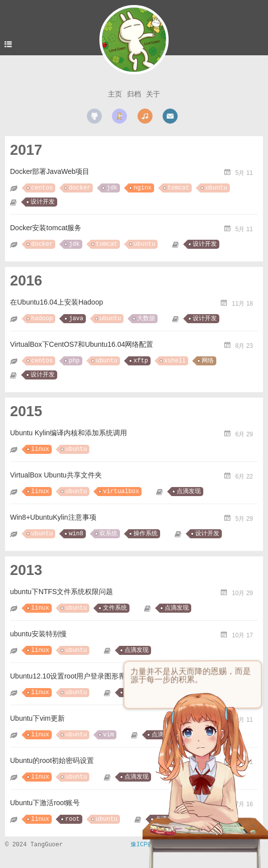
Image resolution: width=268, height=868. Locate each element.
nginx (143, 188)
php (74, 361)
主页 (115, 94)
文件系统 (115, 608)
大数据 (146, 319)
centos (42, 188)
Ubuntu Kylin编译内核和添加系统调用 (69, 433)
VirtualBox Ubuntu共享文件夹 (56, 475)
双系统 (108, 534)
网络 (208, 361)
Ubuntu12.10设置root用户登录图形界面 (71, 676)
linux (40, 449)
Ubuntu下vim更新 (37, 718)
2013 (26, 570)
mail (170, 116)
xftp (141, 361)
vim (108, 735)
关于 (153, 94)
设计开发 (43, 202)
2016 (26, 280)
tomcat (178, 188)
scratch (119, 116)
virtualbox (121, 492)
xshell (175, 361)
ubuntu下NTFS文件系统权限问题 (61, 592)
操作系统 (146, 534)
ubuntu (216, 188)
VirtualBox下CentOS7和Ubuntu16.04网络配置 (82, 344)
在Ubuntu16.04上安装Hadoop (56, 302)
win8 (76, 534)
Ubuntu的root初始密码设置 (52, 760)
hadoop (42, 319)
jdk (112, 188)
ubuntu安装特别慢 (38, 634)
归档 (134, 94)
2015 (26, 411)
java (76, 319)
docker (80, 188)
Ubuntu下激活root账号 (45, 803)
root (73, 819)
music (145, 116)
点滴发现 (189, 492)
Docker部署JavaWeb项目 (50, 171)
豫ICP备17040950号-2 (163, 845)
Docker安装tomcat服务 (46, 228)
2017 (26, 150)
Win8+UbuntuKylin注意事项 (53, 517)
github (94, 116)
